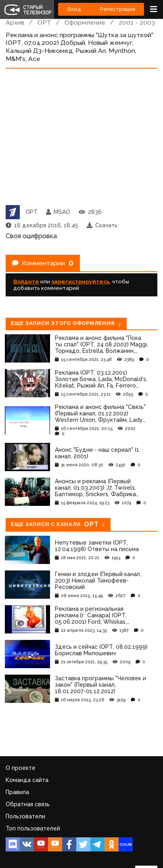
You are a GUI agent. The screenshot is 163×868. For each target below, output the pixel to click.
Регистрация (118, 9)
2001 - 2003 (137, 22)
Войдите (26, 281)
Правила (17, 792)
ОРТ (44, 22)
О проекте (21, 768)
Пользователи (25, 816)
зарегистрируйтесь (80, 281)
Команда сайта (27, 780)
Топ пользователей (33, 828)
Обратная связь (28, 804)
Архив (15, 22)
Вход (74, 9)
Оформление (85, 22)
